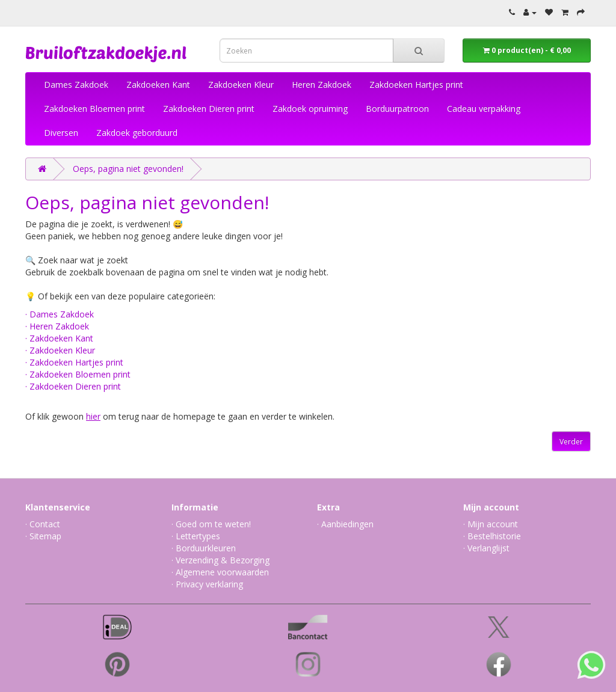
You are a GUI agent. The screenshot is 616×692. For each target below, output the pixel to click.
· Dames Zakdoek (60, 314)
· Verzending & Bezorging (220, 560)
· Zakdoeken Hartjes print (74, 362)
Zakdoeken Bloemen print (94, 109)
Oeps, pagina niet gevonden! (128, 169)
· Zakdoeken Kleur (60, 350)
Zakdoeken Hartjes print (416, 84)
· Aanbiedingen (345, 524)
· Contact (43, 524)
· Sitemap (43, 536)
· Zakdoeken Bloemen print (78, 374)
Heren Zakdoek (322, 84)
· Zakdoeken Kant (59, 338)
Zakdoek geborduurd (137, 133)
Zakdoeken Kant (158, 84)
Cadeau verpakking (484, 109)
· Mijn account (491, 524)
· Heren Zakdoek (57, 326)
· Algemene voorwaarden (220, 572)
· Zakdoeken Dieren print (73, 386)
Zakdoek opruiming (310, 109)
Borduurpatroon (397, 109)
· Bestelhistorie (492, 536)
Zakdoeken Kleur (241, 84)
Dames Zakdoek (76, 84)
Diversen (61, 133)
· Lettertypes (196, 536)
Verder (571, 442)
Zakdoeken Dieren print (209, 109)
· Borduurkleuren (204, 548)
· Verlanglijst (486, 548)
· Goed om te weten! (211, 524)
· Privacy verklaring (207, 584)
